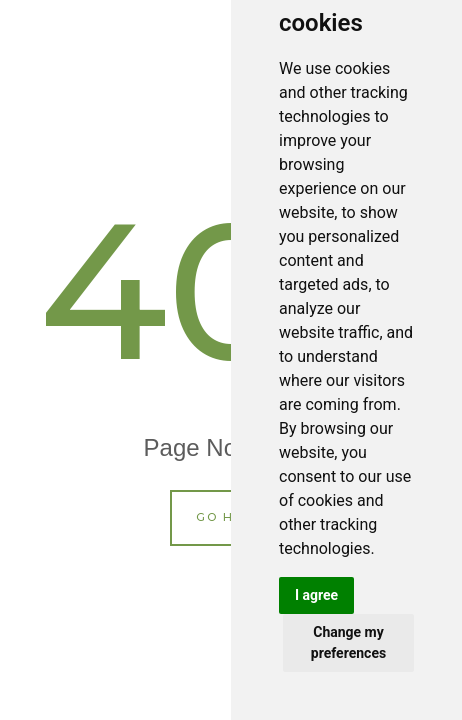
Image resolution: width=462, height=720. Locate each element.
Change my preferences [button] (348, 642)
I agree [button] (316, 595)
